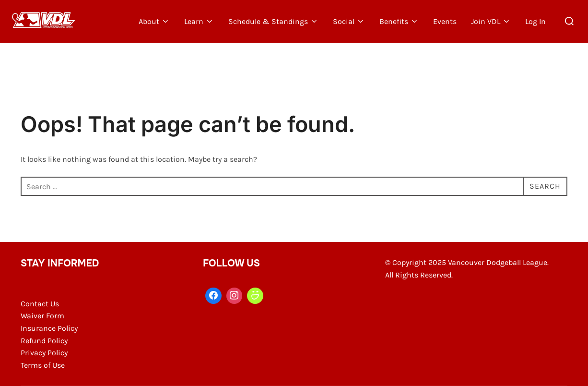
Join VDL (491, 21)
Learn (199, 21)
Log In (535, 21)
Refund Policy (44, 341)
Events (445, 21)
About (154, 21)
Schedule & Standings (273, 21)
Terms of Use (43, 365)
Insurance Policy (49, 328)
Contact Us (40, 304)
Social (349, 21)
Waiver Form (42, 316)
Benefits (399, 21)
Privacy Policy (44, 353)
